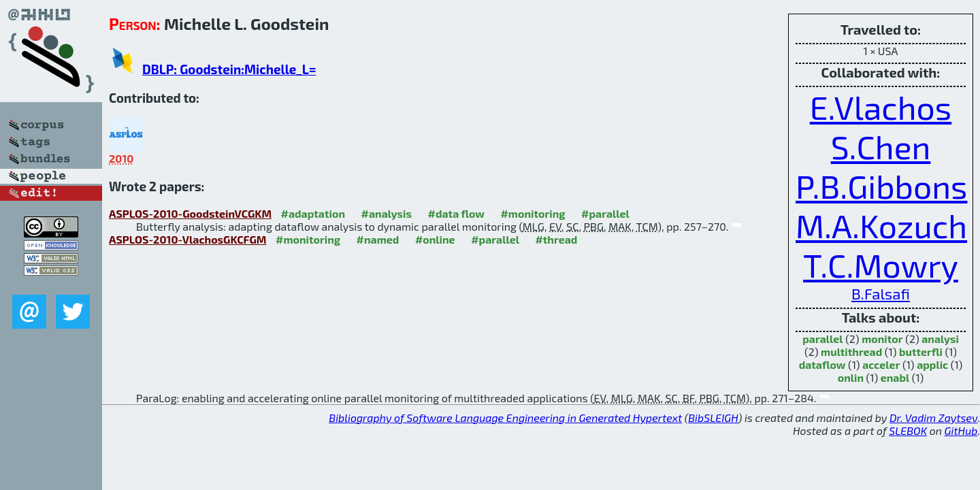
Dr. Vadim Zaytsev (933, 418)
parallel (822, 339)
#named (378, 239)
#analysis (387, 213)
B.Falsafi (881, 293)
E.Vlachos (881, 107)
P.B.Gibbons (881, 186)
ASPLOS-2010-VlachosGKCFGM (188, 239)
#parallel (605, 213)
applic (932, 364)
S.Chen (881, 146)
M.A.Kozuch (881, 225)
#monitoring (533, 213)
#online (435, 239)
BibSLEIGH (713, 418)
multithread (851, 352)
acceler (881, 364)
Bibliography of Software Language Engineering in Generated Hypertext (505, 418)
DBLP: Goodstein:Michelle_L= (229, 69)
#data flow (456, 213)
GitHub (961, 430)
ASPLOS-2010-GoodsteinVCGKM (190, 213)
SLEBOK (908, 430)
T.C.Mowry (881, 265)
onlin (851, 377)
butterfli (921, 352)
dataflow (822, 364)
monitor (882, 339)
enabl (895, 377)
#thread (556, 239)
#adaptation (313, 213)
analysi (940, 339)
